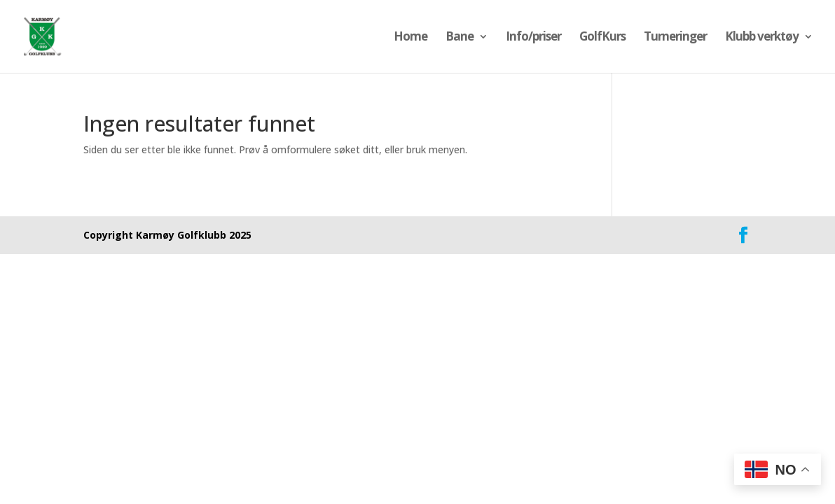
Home (410, 38)
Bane (460, 38)
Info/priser (533, 38)
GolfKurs (602, 38)
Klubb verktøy (762, 38)
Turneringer (675, 38)
